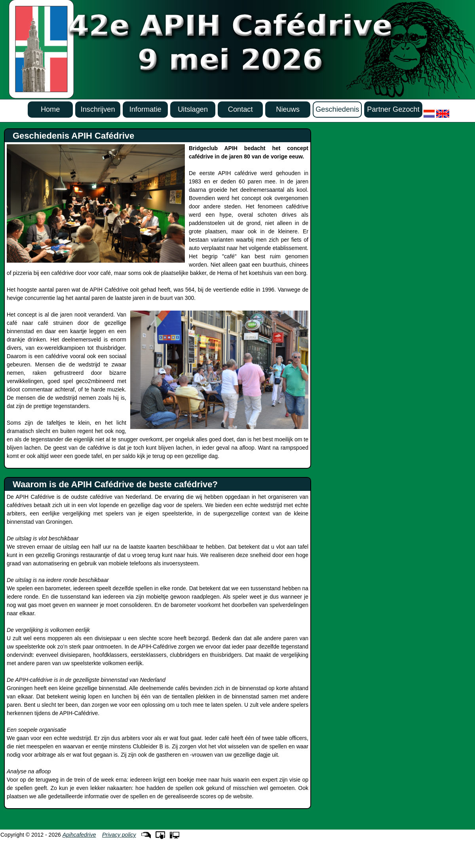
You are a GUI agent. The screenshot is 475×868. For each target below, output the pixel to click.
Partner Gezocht (393, 109)
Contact (240, 109)
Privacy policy (119, 835)
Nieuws (288, 109)
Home (50, 109)
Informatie (145, 109)
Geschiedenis (337, 109)
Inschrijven (98, 109)
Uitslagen (193, 109)
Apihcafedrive (79, 835)
